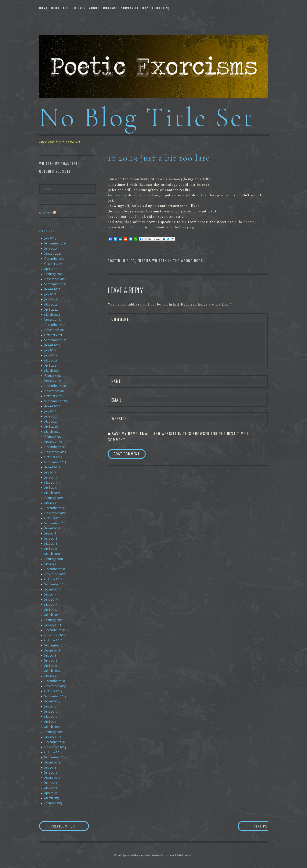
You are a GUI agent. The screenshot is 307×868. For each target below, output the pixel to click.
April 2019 (51, 488)
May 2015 (51, 717)
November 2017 (55, 574)
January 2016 (53, 676)
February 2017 (53, 620)
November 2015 (55, 686)
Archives (47, 231)
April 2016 (51, 666)
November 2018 (55, 513)
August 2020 (52, 406)
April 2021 (51, 366)
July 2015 (50, 706)
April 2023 (51, 269)
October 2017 (53, 579)
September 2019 (55, 462)
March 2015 (52, 727)
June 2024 (51, 248)
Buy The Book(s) (156, 8)
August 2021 (52, 345)
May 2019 (51, 483)
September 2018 (55, 523)
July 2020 (50, 411)
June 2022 (51, 299)
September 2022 (55, 284)
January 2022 (53, 320)
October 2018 (53, 518)
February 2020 (54, 437)
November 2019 (55, 452)
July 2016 (50, 656)
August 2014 (52, 762)
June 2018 (51, 539)
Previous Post (70, 826)
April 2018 (51, 549)
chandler (69, 164)
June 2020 (51, 416)
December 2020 (55, 386)
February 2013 (53, 803)
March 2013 (52, 798)
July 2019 (50, 472)
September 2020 (56, 401)
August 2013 (52, 778)
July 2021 (50, 350)
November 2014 (55, 747)
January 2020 (53, 442)
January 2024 (53, 254)
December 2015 (55, 681)
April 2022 (51, 310)
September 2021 (55, 340)
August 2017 (52, 589)
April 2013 (51, 793)
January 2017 (53, 625)
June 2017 (51, 600)
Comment (122, 319)
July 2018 (50, 533)
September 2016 (55, 645)
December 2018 (55, 508)
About (94, 8)
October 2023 (53, 264)
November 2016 (55, 635)
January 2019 (53, 503)
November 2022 (55, 279)
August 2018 (52, 528)
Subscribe (130, 8)
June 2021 (51, 355)
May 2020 (51, 421)
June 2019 (51, 477)
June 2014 (51, 773)
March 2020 (52, 432)
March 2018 (52, 554)
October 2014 (53, 752)
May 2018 (51, 544)
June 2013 (50, 783)
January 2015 (53, 737)
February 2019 (54, 498)
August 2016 (52, 650)
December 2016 (55, 630)
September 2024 (55, 243)
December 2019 (55, 447)
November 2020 (55, 391)
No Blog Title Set (147, 117)
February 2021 (53, 376)
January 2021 (53, 381)
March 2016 (52, 671)
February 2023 (53, 274)
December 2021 (55, 325)
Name (116, 381)
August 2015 (52, 701)
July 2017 (50, 594)
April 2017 (51, 610)
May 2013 (50, 788)
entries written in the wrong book (170, 261)
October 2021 (53, 335)
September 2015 (55, 696)
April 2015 (51, 722)
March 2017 (52, 615)
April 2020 (51, 427)
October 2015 (53, 691)
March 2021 (52, 371)
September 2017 (55, 584)
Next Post (251, 826)
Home (43, 8)
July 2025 (50, 238)
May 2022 (51, 304)
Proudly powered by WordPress (133, 855)
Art (66, 8)
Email (117, 400)
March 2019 (52, 493)
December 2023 (55, 259)
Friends (79, 8)
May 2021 (51, 360)
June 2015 (51, 712)
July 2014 (50, 768)
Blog (55, 8)
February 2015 (53, 732)
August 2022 (52, 289)
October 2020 (53, 396)
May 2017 (51, 605)
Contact (110, 8)
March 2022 (52, 315)
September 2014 (55, 757)
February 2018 (54, 559)
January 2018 (53, 564)
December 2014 (55, 742)
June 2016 (51, 661)
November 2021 (55, 330)
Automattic (185, 855)
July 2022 (50, 294)
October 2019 (53, 457)
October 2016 (53, 640)
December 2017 (55, 569)
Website (119, 419)
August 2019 (52, 467)
